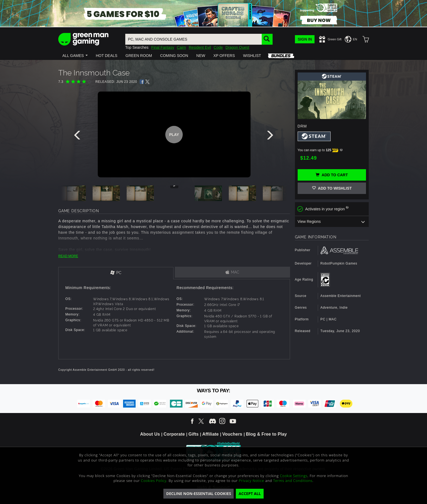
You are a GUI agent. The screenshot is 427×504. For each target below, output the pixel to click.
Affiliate (211, 434)
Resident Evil (200, 47)
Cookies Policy (154, 481)
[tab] (116, 273)
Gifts (193, 434)
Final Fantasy (163, 47)
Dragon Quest (237, 47)
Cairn (181, 47)
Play (174, 135)
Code (218, 47)
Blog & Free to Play (266, 434)
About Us (150, 434)
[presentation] (78, 136)
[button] (75, 56)
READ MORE (68, 256)
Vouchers (232, 434)
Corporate (174, 434)
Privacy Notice (251, 481)
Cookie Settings (294, 476)
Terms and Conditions (293, 481)
